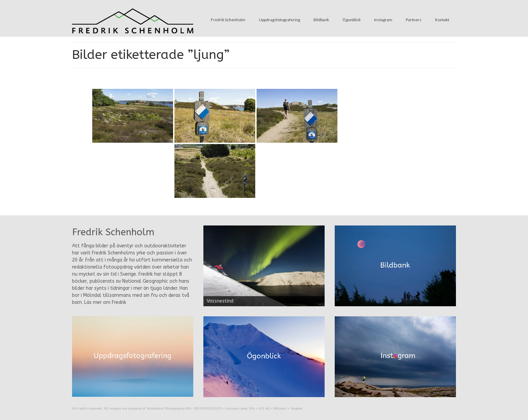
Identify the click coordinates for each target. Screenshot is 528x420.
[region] (264, 266)
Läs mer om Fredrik (105, 302)
